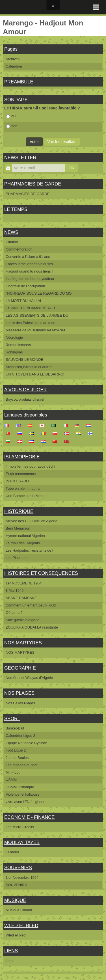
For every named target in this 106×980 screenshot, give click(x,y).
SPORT (12, 719)
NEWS (11, 232)
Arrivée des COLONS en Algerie (32, 521)
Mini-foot (13, 772)
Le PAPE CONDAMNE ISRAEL (31, 308)
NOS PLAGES (19, 693)
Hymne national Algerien (25, 536)
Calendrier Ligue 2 (20, 736)
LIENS (11, 951)
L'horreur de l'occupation (25, 286)
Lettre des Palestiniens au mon (31, 323)
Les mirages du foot (21, 765)
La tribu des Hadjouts (23, 543)
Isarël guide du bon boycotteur (30, 279)
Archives (13, 59)
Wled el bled (16, 935)
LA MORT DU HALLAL (24, 301)
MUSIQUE (15, 900)
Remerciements (18, 345)
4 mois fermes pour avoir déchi (30, 466)
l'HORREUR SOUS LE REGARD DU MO (39, 293)
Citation (12, 242)
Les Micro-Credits (20, 827)
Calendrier (14, 66)
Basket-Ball (15, 728)
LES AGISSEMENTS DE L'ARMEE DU (37, 315)
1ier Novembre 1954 (22, 878)
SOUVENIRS (18, 868)
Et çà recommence (21, 474)
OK (72, 168)
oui (11, 116)
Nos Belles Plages (20, 703)
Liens (10, 961)
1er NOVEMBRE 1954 (24, 583)
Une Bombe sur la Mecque (27, 496)
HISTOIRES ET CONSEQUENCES (41, 573)
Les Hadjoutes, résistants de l (29, 550)
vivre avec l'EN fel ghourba (27, 802)
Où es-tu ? (14, 613)
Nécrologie (14, 337)
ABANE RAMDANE (21, 598)
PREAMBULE (19, 82)
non (12, 126)
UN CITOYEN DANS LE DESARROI (35, 374)
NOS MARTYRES (23, 643)
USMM (11, 780)
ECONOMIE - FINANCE (29, 817)
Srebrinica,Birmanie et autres (29, 367)
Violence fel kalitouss (22, 794)
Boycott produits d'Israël (25, 399)
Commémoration (19, 249)
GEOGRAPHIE (20, 668)
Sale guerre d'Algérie (22, 620)
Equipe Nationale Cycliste (26, 743)
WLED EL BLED (21, 926)
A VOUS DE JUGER (26, 390)
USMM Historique (20, 787)
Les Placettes (17, 558)
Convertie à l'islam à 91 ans (28, 257)
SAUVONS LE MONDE (24, 360)
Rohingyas (14, 352)
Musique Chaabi (19, 910)
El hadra (12, 852)
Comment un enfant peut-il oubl (31, 605)
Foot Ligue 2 (16, 750)
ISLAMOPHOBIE (22, 457)
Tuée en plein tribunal (23, 488)
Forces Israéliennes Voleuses (29, 264)
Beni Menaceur (18, 528)
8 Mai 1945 (15, 591)
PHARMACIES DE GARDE (33, 184)
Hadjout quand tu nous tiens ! (29, 271)
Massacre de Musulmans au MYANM (35, 330)
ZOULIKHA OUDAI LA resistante (32, 627)
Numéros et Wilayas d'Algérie (29, 678)
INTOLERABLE (18, 481)
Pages (11, 49)
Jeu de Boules (17, 758)
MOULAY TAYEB (22, 842)
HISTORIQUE (19, 511)
